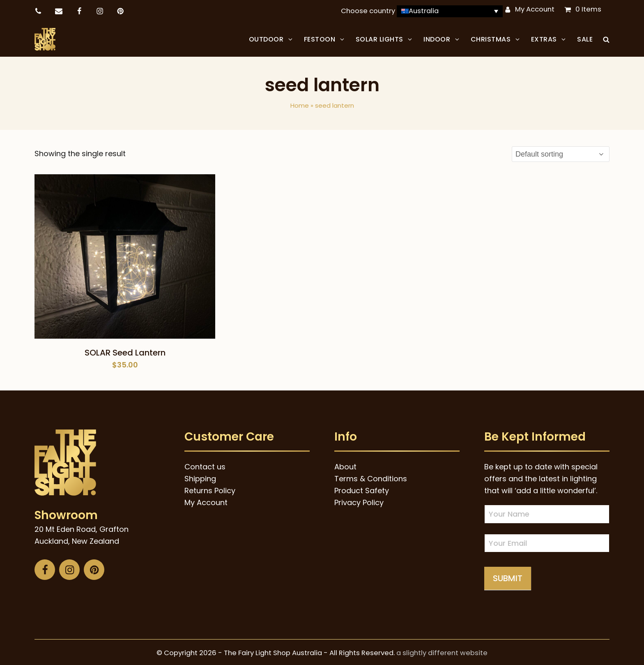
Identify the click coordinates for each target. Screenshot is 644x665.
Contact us (205, 465)
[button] (606, 38)
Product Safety (362, 488)
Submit (508, 576)
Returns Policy (210, 488)
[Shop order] (561, 152)
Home (300, 103)
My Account (535, 9)
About (345, 465)
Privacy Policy (359, 500)
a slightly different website (442, 651)
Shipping (200, 477)
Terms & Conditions (371, 477)
